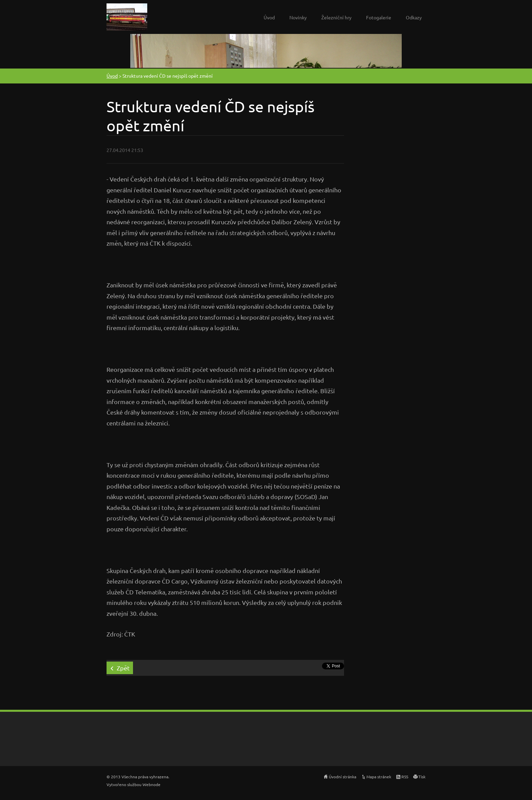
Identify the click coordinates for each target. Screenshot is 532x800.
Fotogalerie (379, 17)
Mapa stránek (379, 777)
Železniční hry (336, 17)
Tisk (422, 777)
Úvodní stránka (343, 777)
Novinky (298, 17)
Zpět (123, 668)
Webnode (151, 784)
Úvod (269, 17)
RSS (405, 777)
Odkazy (414, 17)
